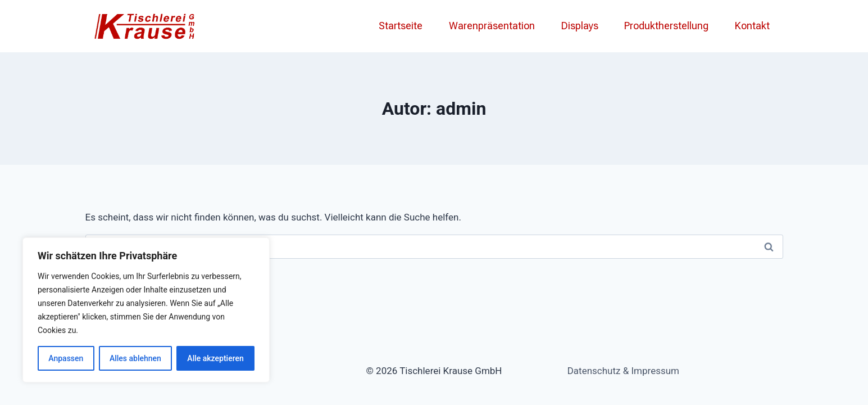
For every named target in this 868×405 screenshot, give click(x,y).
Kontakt (752, 26)
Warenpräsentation (492, 26)
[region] (146, 310)
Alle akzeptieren (215, 358)
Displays (580, 26)
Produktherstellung (666, 26)
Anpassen (66, 358)
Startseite (401, 26)
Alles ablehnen (135, 358)
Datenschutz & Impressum (623, 371)
